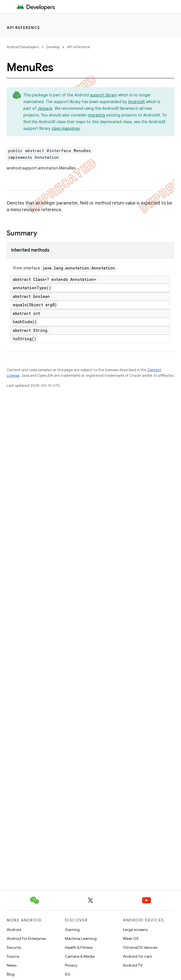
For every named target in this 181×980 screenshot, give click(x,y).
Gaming (72, 930)
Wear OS (131, 938)
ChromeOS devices (140, 947)
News (12, 965)
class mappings (66, 128)
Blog (11, 974)
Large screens (135, 930)
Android (14, 930)
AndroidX (136, 102)
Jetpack (45, 108)
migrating (96, 115)
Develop (53, 47)
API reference (24, 28)
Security (14, 947)
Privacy (71, 965)
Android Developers (23, 47)
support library (103, 95)
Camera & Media (80, 956)
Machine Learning (81, 938)
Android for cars (137, 956)
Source (13, 956)
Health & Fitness (79, 947)
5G (68, 974)
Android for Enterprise (26, 938)
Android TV (133, 965)
